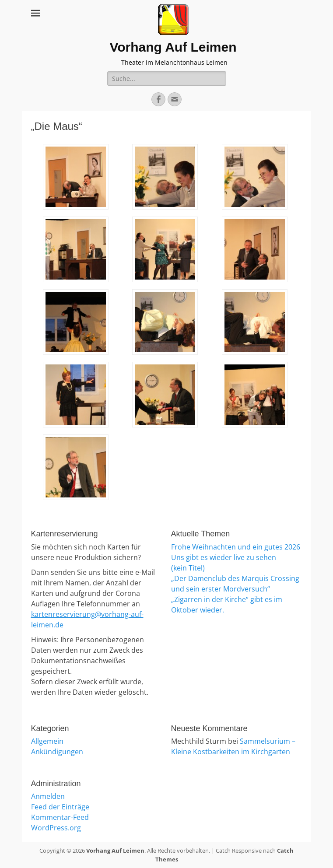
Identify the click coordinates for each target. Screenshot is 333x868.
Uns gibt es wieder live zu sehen (224, 557)
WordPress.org (56, 828)
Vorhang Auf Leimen (173, 47)
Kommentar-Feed (60, 817)
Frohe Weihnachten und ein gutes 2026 (236, 547)
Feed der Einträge (60, 807)
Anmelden (48, 796)
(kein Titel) (188, 568)
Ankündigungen (57, 752)
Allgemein (47, 741)
